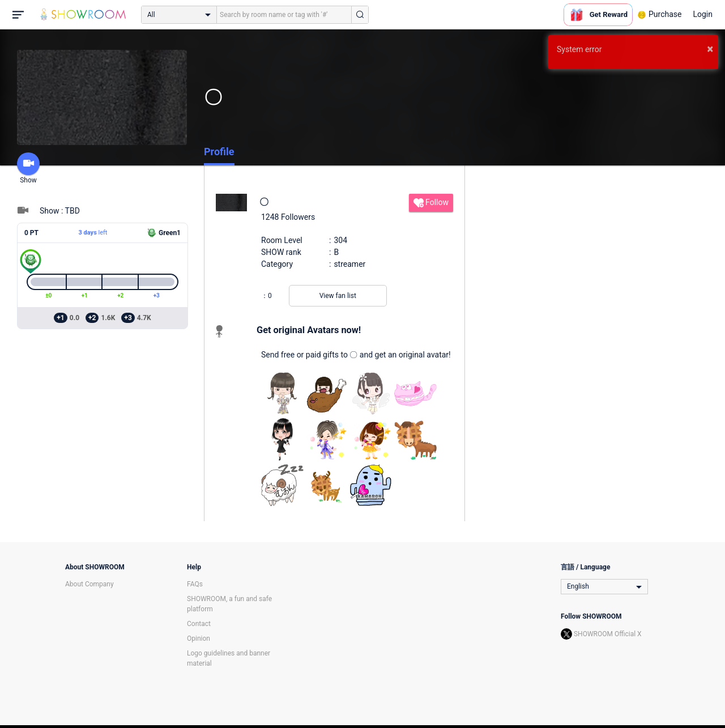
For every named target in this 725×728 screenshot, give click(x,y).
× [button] (710, 49)
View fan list (338, 296)
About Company (89, 584)
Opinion (199, 638)
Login (703, 14)
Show (28, 168)
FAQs (195, 584)
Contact (199, 624)
